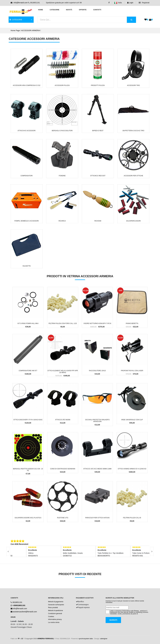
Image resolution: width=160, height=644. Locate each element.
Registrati (144, 3)
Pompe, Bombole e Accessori (26, 221)
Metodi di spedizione (56, 610)
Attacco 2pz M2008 (63, 420)
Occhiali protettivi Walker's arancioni (97, 421)
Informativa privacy (55, 619)
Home (41, 10)
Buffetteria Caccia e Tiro (133, 131)
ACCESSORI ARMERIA (31, 30)
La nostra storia (54, 622)
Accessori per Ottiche (133, 176)
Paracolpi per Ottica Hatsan (97, 518)
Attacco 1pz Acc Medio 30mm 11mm (97, 469)
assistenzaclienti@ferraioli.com (25, 612)
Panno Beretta (132, 323)
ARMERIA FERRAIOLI (46, 639)
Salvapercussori (133, 221)
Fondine (62, 176)
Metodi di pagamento (56, 602)
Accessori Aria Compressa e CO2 (27, 85)
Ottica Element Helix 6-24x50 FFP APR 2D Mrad (63, 372)
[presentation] (152, 551)
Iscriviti (113, 620)
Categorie (54, 10)
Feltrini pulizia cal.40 (132, 518)
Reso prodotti (53, 607)
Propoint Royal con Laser (132, 371)
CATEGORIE (16, 20)
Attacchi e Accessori (27, 131)
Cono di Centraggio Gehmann (63, 469)
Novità (69, 10)
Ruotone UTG (63, 518)
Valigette (27, 266)
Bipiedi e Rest (98, 131)
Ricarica (62, 221)
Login (130, 3)
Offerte (83, 10)
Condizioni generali (55, 613)
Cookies (51, 616)
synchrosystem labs (86, 639)
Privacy (136, 611)
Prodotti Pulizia (98, 85)
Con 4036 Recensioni (19, 544)
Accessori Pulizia (62, 85)
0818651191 (17, 602)
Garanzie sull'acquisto (56, 605)
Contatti (97, 10)
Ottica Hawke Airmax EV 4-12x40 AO (132, 469)
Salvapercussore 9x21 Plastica (28, 518)
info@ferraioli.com (21, 3)
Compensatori (26, 176)
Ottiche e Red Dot (98, 176)
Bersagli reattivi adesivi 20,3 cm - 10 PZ (28, 470)
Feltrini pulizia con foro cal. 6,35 (63, 323)
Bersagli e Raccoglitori (62, 131)
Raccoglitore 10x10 (97, 371)
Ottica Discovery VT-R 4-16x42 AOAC (28, 420)
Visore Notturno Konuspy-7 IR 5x (97, 323)
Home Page (15, 30)
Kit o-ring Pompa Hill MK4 (28, 323)
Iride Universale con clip (132, 420)
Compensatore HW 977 (28, 371)
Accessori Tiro (133, 85)
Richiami (98, 221)
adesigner (104, 639)
